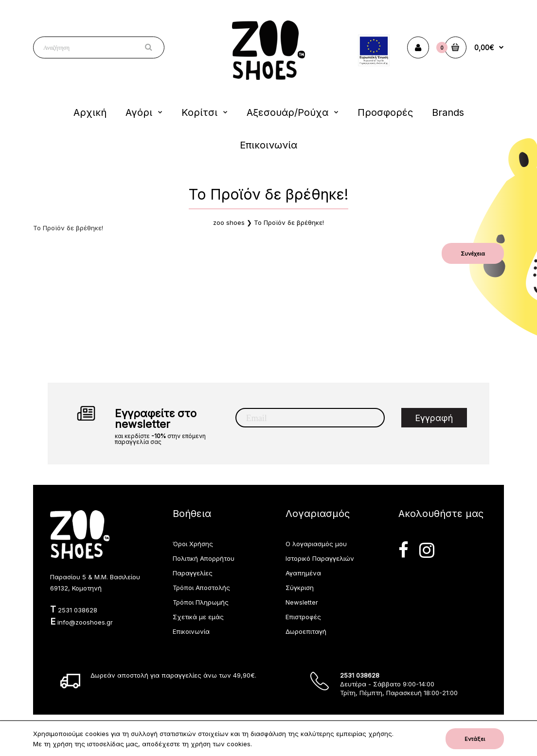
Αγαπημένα (303, 573)
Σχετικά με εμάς (198, 617)
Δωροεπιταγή (306, 631)
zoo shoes (229, 222)
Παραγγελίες (193, 573)
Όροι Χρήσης (193, 544)
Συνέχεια (473, 254)
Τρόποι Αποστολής (201, 588)
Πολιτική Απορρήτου (204, 558)
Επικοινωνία (191, 631)
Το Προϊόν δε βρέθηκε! (289, 222)
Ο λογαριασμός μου (316, 544)
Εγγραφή (434, 418)
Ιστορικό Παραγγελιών (320, 558)
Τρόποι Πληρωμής (201, 602)
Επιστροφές (303, 617)
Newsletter (302, 602)
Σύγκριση (300, 588)
